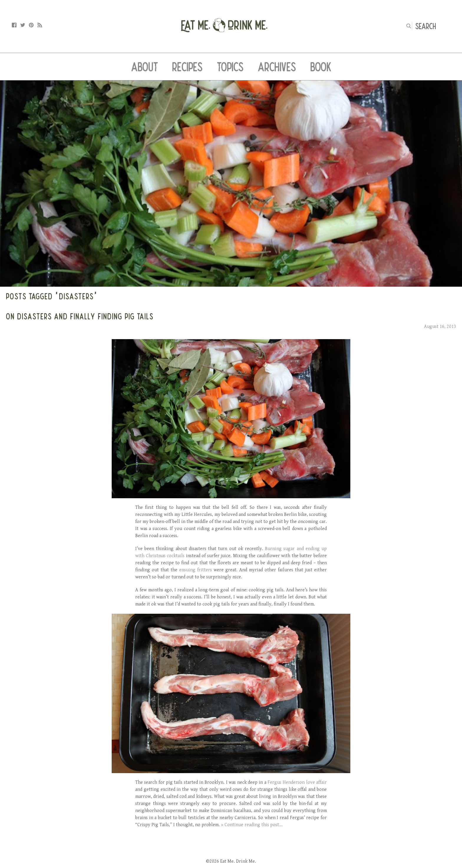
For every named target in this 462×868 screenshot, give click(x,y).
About (145, 67)
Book (321, 67)
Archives (277, 67)
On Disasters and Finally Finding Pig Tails (80, 316)
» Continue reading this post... (252, 825)
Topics (230, 67)
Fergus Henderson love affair (297, 782)
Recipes (187, 67)
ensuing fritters (195, 570)
